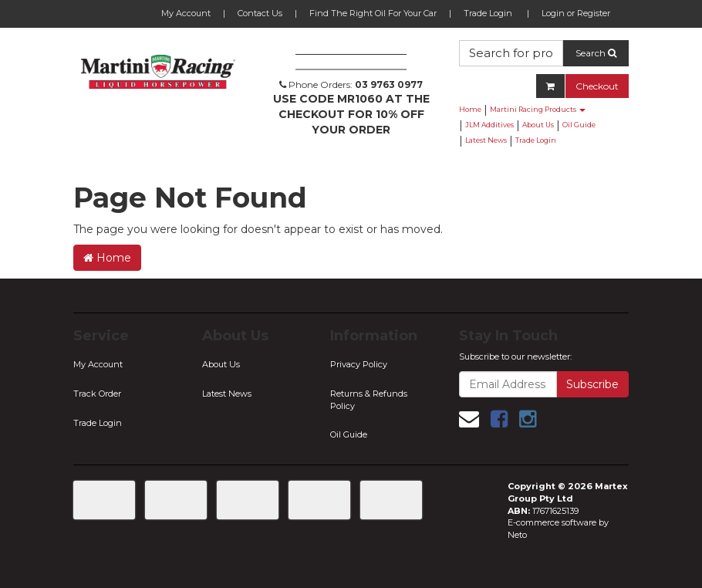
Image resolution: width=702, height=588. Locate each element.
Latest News (486, 140)
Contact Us (260, 13)
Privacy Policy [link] (359, 364)
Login (553, 13)
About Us (538, 125)
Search (596, 53)
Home (470, 109)
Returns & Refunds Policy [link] (369, 400)
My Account (186, 13)
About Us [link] (221, 364)
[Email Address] (508, 384)
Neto (517, 535)
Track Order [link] (97, 394)
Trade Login (488, 13)
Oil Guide (579, 125)
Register (594, 13)
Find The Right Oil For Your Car (373, 13)
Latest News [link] (227, 394)
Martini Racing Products (538, 109)
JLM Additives (489, 125)
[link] (499, 419)
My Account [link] (98, 364)
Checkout (597, 86)
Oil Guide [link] (349, 434)
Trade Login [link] (98, 423)
